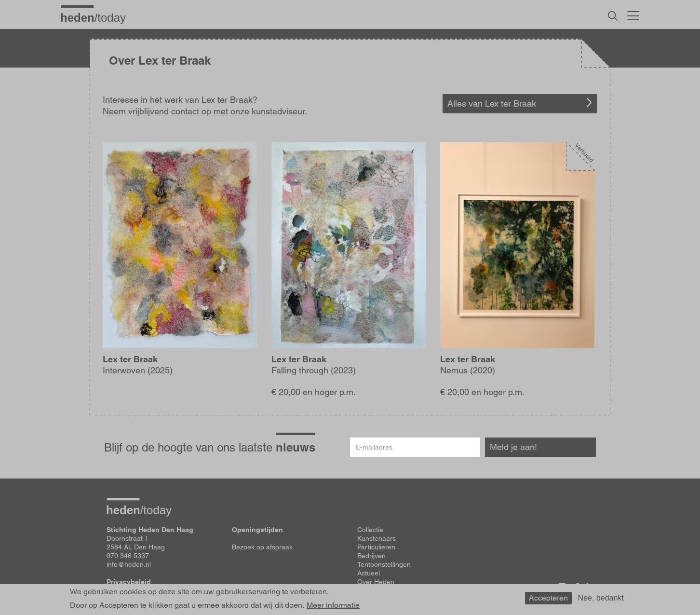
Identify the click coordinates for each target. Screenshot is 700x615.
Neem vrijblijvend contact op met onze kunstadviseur (204, 111)
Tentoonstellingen (384, 564)
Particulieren (376, 547)
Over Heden (376, 582)
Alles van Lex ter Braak (492, 103)
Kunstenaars (377, 538)
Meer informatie (333, 605)
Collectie (370, 530)
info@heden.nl (129, 564)
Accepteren (548, 598)
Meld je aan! (513, 447)
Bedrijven (371, 556)
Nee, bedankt (601, 598)
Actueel (369, 573)
